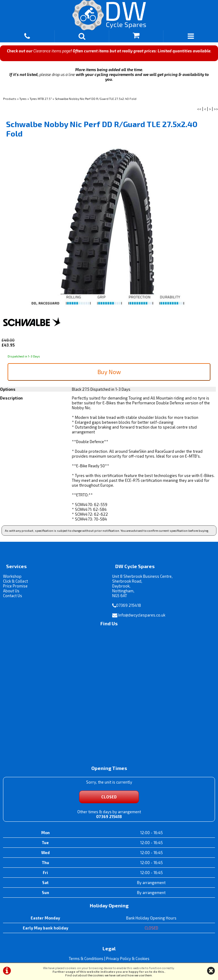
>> (216, 109)
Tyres (23, 99)
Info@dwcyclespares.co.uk (142, 615)
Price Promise (15, 586)
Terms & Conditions (86, 959)
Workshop (12, 576)
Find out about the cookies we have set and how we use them (109, 975)
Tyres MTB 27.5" (41, 99)
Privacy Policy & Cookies (128, 959)
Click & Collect (15, 581)
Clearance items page (52, 51)
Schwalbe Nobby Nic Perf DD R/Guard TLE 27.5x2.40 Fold (96, 99)
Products (10, 99)
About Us (11, 591)
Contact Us (13, 596)
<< (199, 109)
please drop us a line (57, 74)
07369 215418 (129, 605)
